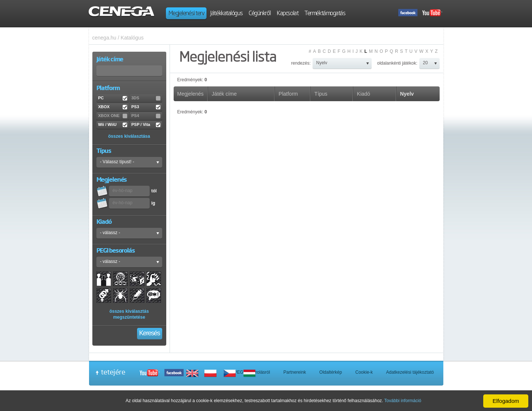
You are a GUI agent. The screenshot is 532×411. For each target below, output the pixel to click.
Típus (321, 94)
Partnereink (295, 372)
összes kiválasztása (129, 136)
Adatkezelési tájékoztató (410, 372)
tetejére (113, 372)
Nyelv (407, 94)
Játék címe (224, 94)
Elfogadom (506, 401)
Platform (288, 94)
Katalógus (132, 38)
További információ (403, 401)
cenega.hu (104, 38)
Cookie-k (364, 372)
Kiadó (364, 94)
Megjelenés (191, 94)
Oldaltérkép (330, 372)
